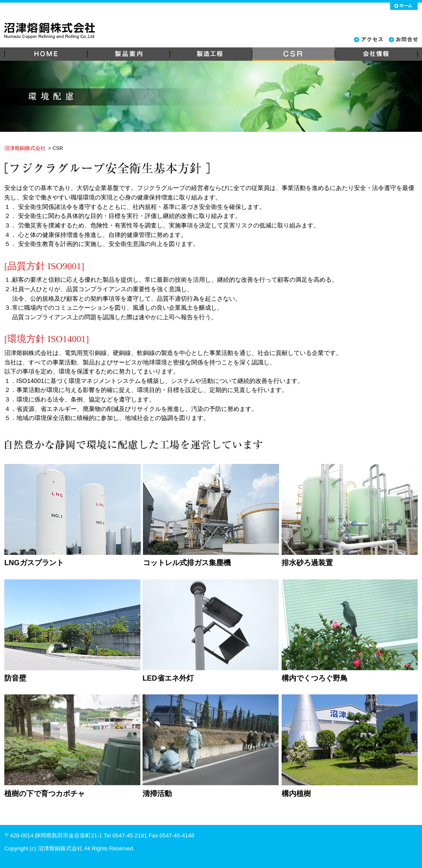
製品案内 (128, 54)
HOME (46, 54)
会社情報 (376, 54)
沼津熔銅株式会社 (25, 148)
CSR (294, 54)
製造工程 (211, 54)
